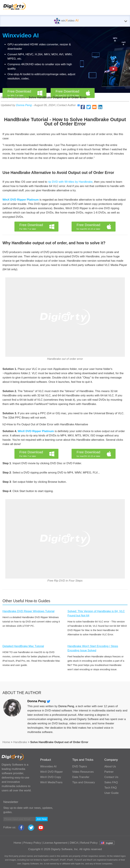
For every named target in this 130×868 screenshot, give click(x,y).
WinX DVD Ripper (51, 772)
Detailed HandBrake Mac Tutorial (23, 646)
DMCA (74, 843)
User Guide (111, 793)
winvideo (66, 21)
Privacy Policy (32, 843)
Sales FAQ (111, 782)
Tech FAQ (110, 788)
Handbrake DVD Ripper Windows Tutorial (28, 611)
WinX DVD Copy (51, 777)
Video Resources (83, 772)
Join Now (42, 819)
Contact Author (68, 105)
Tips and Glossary (84, 782)
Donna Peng (24, 105)
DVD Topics (80, 766)
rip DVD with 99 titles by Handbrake (70, 182)
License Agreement (55, 843)
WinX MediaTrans (51, 782)
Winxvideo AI (21, 35)
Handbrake (19, 97)
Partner (109, 772)
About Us (110, 766)
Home (5, 97)
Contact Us (111, 777)
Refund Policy (89, 843)
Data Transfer (81, 777)
